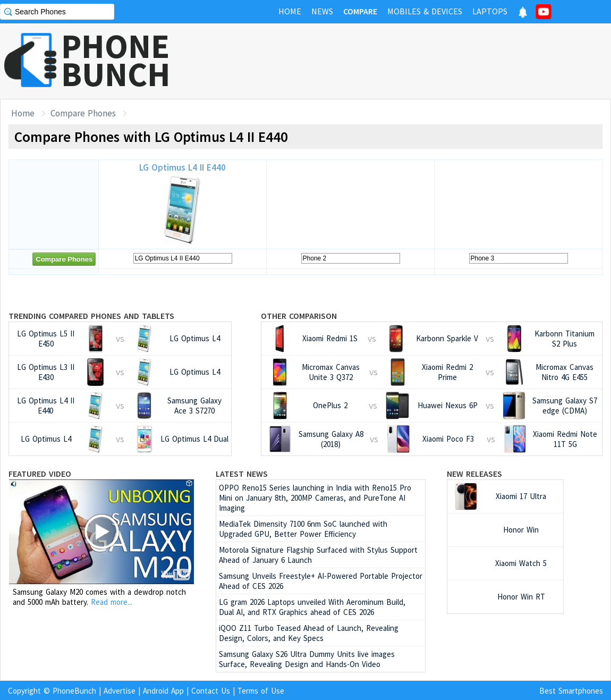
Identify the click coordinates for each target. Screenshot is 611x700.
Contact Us (211, 691)
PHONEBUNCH (116, 60)
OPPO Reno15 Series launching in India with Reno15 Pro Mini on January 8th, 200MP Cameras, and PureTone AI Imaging (315, 498)
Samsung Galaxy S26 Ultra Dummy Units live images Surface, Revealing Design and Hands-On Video (307, 659)
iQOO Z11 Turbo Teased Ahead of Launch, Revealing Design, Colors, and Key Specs (309, 633)
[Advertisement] (418, 61)
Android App (163, 691)
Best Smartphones (571, 691)
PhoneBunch (74, 691)
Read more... (112, 602)
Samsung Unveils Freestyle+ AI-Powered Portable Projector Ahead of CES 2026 (321, 581)
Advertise (120, 691)
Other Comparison (299, 316)
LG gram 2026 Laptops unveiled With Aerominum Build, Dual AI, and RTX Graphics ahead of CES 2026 (312, 607)
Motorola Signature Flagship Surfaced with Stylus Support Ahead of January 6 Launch (318, 555)
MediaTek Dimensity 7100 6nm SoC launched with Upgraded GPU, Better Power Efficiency (303, 529)
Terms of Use (261, 691)
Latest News (242, 474)
